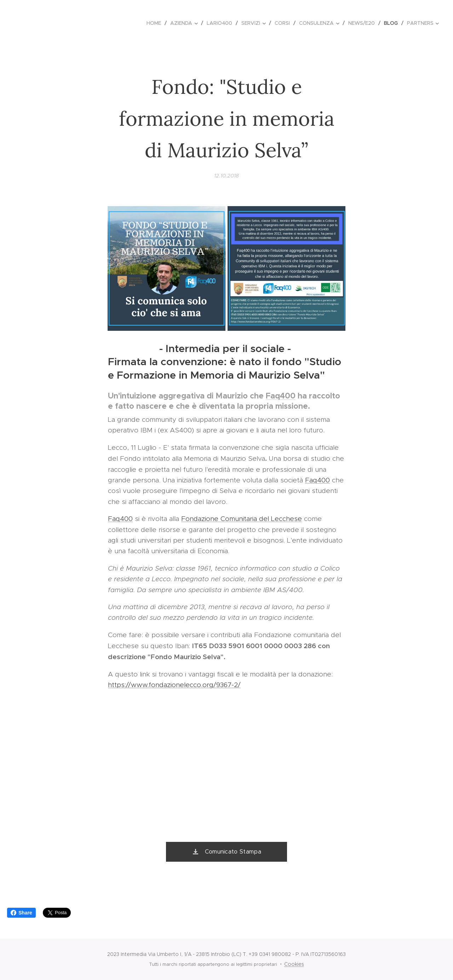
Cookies (294, 964)
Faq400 (281, 396)
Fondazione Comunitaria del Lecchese (242, 519)
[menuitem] (156, 23)
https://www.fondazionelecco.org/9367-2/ (174, 685)
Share (21, 913)
